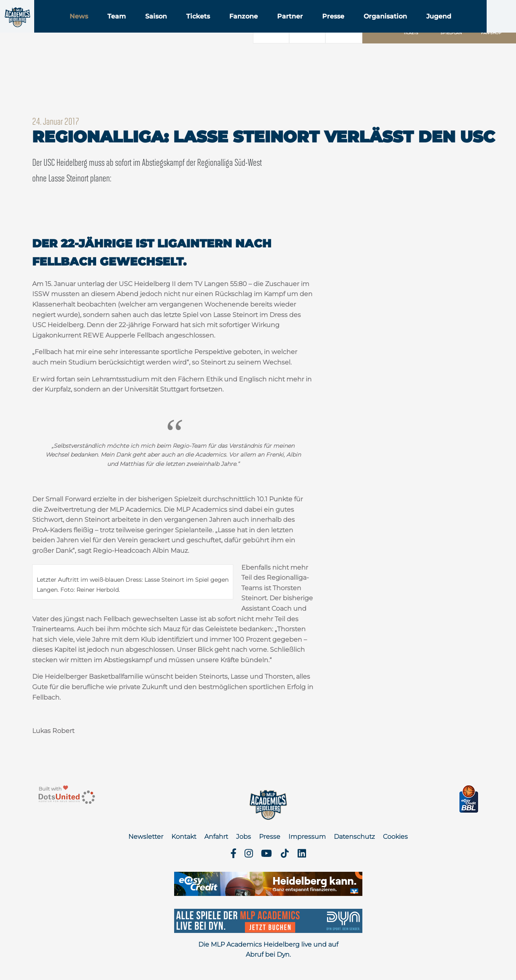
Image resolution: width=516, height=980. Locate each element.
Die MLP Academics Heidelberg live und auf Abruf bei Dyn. (268, 950)
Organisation (436, 28)
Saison (206, 28)
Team (167, 28)
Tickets (248, 28)
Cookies (395, 837)
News (129, 28)
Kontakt (184, 837)
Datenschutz (354, 837)
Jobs (244, 837)
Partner (340, 28)
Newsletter (146, 837)
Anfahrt (216, 837)
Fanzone (294, 28)
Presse (383, 28)
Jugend (489, 28)
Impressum (307, 837)
